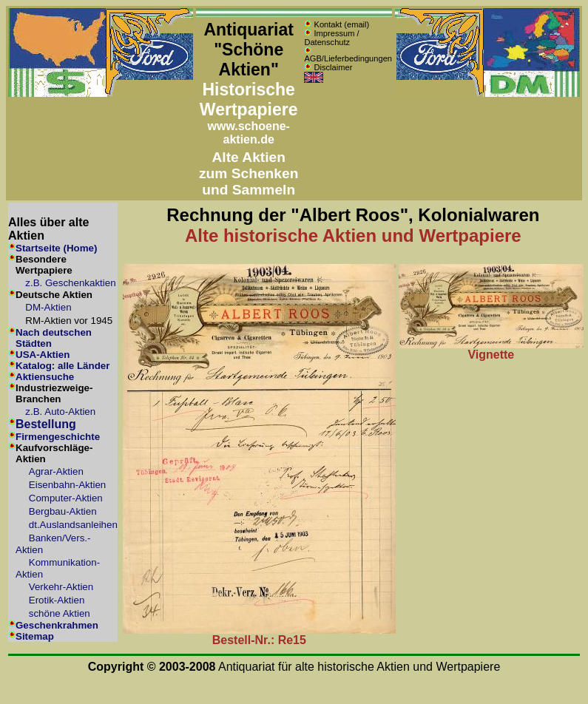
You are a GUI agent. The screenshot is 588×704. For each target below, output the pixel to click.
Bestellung (46, 424)
